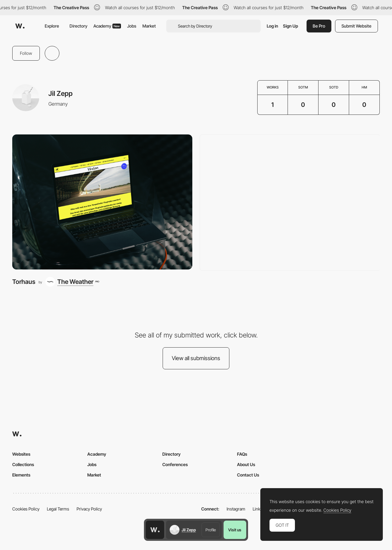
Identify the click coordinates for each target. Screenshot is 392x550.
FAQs (242, 454)
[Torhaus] (102, 202)
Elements (21, 475)
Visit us (235, 530)
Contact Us (248, 475)
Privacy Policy (89, 509)
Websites (21, 454)
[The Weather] (72, 282)
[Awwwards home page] (155, 530)
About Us (246, 464)
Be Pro (319, 26)
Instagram (236, 509)
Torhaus (24, 282)
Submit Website (356, 26)
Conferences (175, 464)
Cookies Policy (26, 509)
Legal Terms (58, 509)
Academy (107, 26)
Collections (23, 464)
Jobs (132, 26)
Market (149, 26)
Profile (211, 530)
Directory (78, 26)
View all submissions (196, 358)
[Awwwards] (20, 26)
